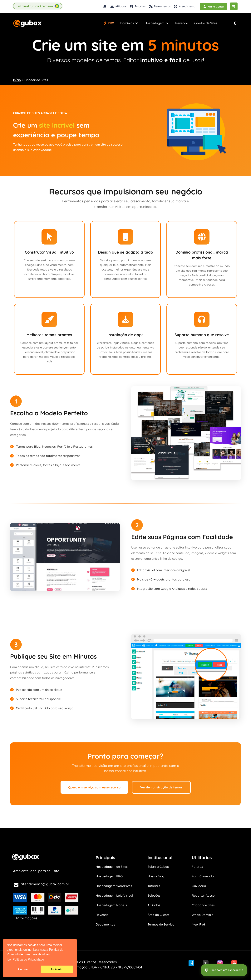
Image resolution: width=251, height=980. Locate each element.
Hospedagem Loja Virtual (114, 895)
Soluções (154, 895)
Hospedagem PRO (109, 876)
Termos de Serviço (161, 924)
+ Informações (25, 918)
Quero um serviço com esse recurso (94, 787)
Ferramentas (160, 6)
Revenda (182, 23)
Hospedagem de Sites (112, 867)
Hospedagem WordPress (114, 886)
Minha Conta (214, 7)
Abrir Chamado (203, 876)
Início (17, 80)
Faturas (197, 867)
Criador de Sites (206, 23)
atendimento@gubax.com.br (45, 884)
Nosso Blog (156, 876)
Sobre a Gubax (158, 867)
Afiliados (118, 6)
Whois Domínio (203, 915)
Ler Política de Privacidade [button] (26, 959)
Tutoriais (138, 6)
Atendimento (184, 6)
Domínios (129, 23)
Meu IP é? (199, 924)
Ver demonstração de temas (161, 787)
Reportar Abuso (203, 895)
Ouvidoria (199, 886)
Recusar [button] (23, 969)
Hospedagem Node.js (111, 905)
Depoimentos (105, 924)
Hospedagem (157, 23)
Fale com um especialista (224, 970)
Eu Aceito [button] (57, 969)
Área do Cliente (159, 915)
